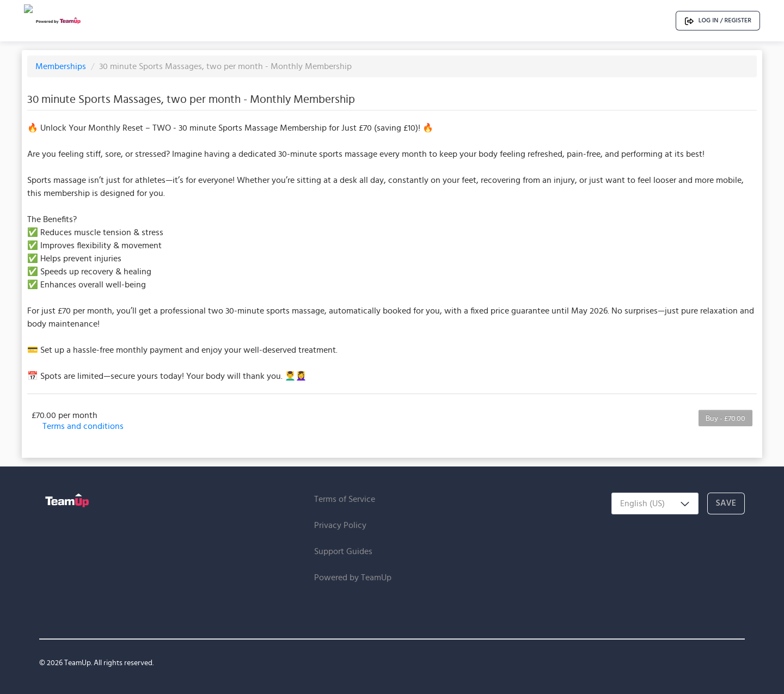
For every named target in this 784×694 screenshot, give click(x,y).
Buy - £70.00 (725, 418)
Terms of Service (345, 499)
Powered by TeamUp (353, 577)
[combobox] (655, 503)
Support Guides (343, 551)
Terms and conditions (83, 426)
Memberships (62, 66)
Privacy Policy (340, 525)
